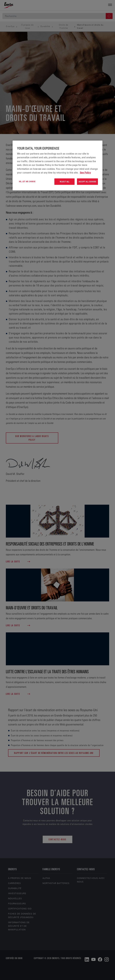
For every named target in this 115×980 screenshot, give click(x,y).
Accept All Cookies (87, 182)
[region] (57, 166)
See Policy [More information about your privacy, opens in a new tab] (85, 173)
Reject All (65, 182)
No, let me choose (27, 181)
